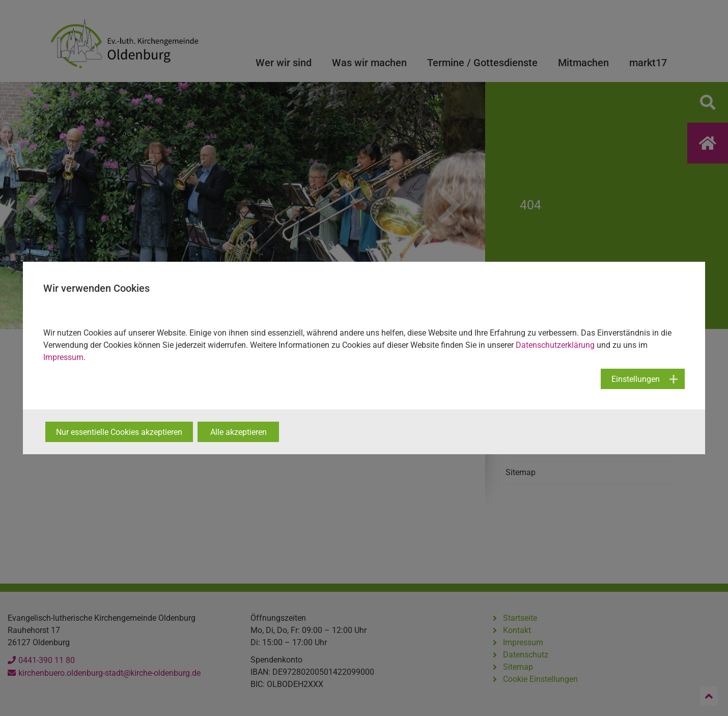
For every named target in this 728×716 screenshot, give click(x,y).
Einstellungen (636, 379)
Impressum (63, 357)
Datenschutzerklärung (555, 345)
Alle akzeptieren (239, 432)
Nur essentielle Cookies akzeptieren (119, 432)
